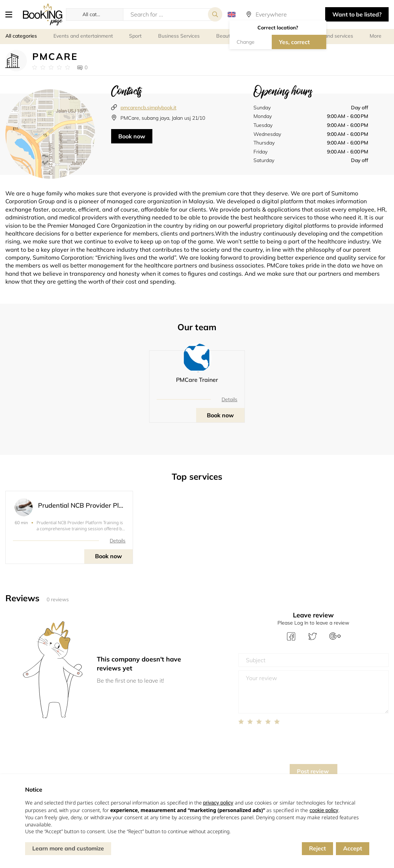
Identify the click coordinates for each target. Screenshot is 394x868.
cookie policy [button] (324, 810)
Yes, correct (294, 42)
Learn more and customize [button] (68, 848)
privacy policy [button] (218, 803)
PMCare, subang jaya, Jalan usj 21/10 (163, 118)
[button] (11, 14)
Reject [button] (317, 848)
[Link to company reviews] (51, 67)
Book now (132, 136)
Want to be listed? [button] (357, 14)
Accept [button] (353, 848)
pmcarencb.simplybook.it (148, 108)
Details (229, 399)
